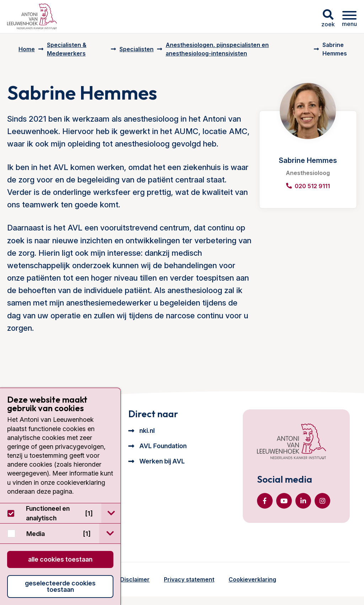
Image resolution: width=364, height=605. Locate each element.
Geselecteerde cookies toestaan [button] (60, 586)
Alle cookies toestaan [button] (60, 559)
